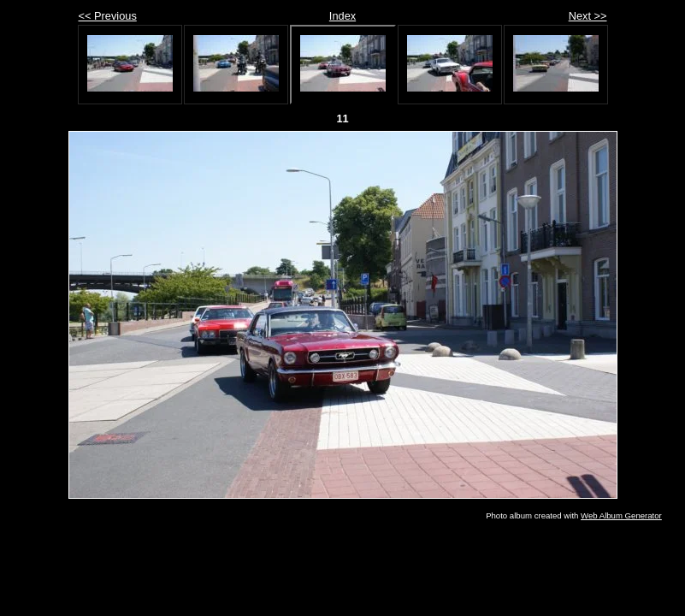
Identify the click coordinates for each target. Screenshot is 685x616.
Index (342, 16)
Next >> (588, 16)
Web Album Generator (621, 515)
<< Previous (108, 16)
